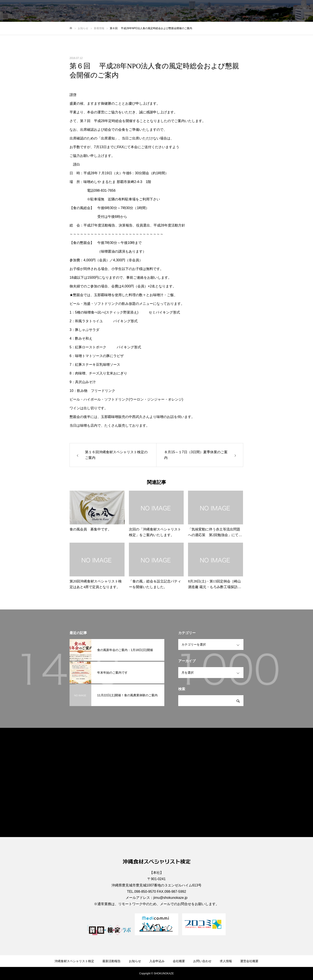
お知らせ (183, 11)
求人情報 (273, 11)
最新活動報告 (160, 11)
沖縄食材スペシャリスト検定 (124, 11)
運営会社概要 (296, 11)
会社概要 (226, 11)
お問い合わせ (250, 11)
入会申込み (205, 11)
